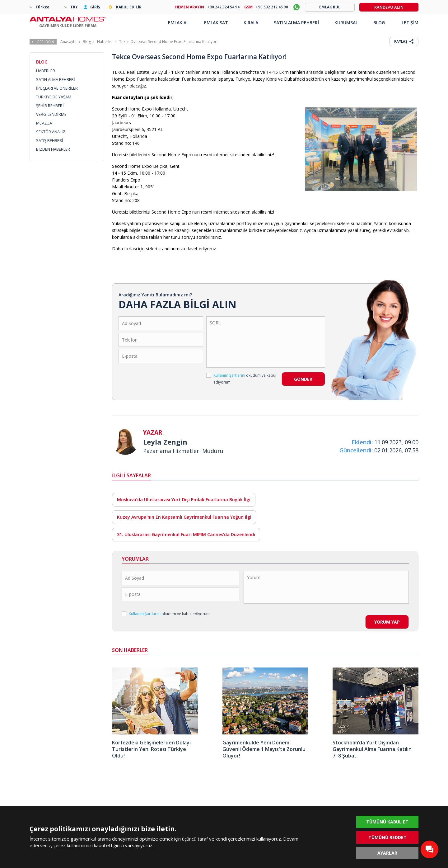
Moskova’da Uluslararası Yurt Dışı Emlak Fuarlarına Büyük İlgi (184, 500)
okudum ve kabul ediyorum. (241, 379)
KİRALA (251, 23)
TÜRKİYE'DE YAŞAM (54, 97)
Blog (87, 42)
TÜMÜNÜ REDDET (387, 837)
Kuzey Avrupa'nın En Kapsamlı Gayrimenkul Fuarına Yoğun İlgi (184, 517)
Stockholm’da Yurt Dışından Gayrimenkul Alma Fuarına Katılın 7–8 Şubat (372, 749)
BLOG (379, 23)
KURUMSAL (346, 23)
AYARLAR (387, 853)
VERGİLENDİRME (51, 114)
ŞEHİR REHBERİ (50, 106)
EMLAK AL (178, 23)
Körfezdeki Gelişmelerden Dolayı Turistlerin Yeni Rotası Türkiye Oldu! (151, 749)
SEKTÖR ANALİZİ (51, 132)
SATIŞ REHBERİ (50, 140)
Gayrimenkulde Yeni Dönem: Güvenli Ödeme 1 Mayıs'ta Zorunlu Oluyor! (264, 749)
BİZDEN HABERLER (53, 149)
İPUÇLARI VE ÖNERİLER (57, 88)
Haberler (105, 42)
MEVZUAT (45, 123)
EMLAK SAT (216, 23)
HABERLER (46, 71)
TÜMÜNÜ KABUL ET (387, 822)
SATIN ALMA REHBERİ (56, 79)
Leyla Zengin (165, 442)
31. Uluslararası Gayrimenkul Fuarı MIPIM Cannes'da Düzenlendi (186, 534)
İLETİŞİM (409, 23)
